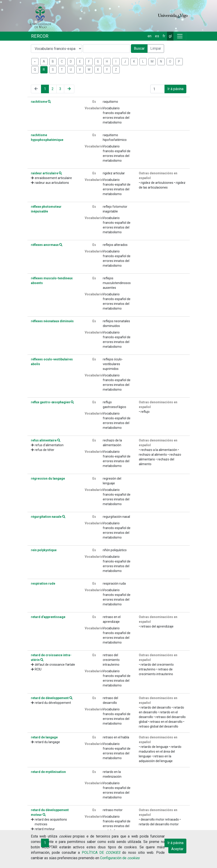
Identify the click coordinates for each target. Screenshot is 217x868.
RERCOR (40, 36)
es (157, 36)
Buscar (139, 48)
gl (170, 36)
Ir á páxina (175, 89)
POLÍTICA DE (101, 853)
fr (164, 36)
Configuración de (120, 858)
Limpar (156, 48)
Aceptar (177, 849)
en (150, 36)
